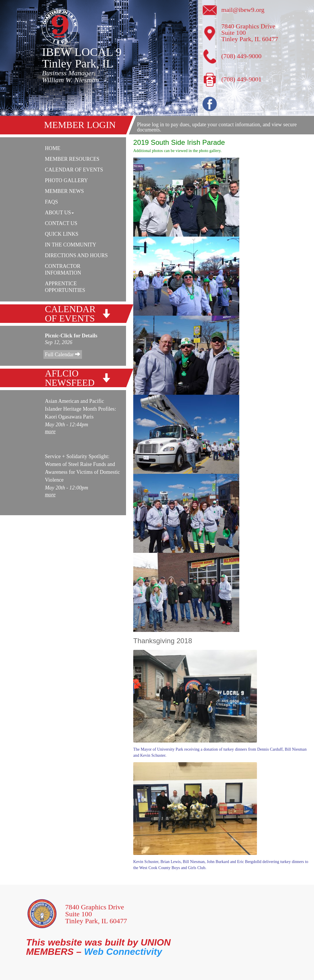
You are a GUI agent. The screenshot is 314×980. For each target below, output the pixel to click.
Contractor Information (63, 269)
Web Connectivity (123, 952)
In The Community (71, 245)
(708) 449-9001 (241, 79)
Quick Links (62, 234)
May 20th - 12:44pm (66, 425)
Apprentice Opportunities (65, 287)
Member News (64, 191)
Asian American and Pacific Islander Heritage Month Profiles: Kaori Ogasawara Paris (81, 409)
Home (53, 148)
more (50, 432)
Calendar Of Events (74, 170)
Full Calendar (63, 354)
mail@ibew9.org (243, 10)
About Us (59, 213)
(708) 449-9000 (241, 56)
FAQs (51, 202)
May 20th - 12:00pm (66, 488)
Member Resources (72, 159)
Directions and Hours (76, 255)
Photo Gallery (66, 180)
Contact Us (61, 223)
